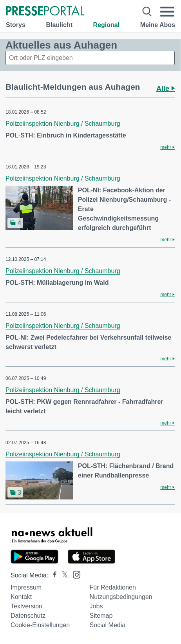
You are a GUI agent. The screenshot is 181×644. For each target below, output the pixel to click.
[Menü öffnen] (167, 12)
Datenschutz (28, 616)
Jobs (96, 606)
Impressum (26, 587)
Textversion (26, 606)
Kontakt (21, 597)
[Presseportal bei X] (62, 575)
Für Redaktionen (113, 587)
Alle (166, 89)
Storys (16, 25)
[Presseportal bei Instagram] (74, 574)
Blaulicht (59, 25)
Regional (107, 25)
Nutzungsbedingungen (121, 597)
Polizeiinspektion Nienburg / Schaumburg (63, 124)
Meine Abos (158, 25)
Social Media (108, 625)
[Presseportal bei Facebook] (52, 575)
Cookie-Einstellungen (40, 625)
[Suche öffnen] (147, 12)
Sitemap (101, 616)
